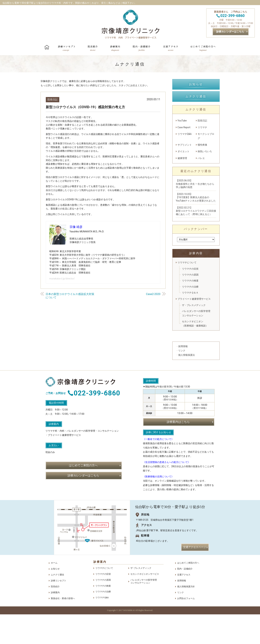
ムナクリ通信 (57, 604)
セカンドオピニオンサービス (145, 604)
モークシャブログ (206, 136)
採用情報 (182, 610)
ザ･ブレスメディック (141, 598)
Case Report (184, 127)
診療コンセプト (59, 610)
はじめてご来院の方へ (188, 592)
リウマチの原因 (190, 275)
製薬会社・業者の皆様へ (63, 628)
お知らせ (55, 598)
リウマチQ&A (185, 134)
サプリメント (185, 145)
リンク (181, 622)
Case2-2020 (153, 294)
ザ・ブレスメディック (194, 305)
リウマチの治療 (190, 287)
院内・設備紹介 (185, 598)
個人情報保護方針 (186, 616)
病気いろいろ (205, 151)
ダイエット (183, 151)
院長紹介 (55, 616)
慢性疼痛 (202, 145)
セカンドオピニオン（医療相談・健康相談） (195, 324)
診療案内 (55, 622)
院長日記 (53, 100)
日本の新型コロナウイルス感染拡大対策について (70, 296)
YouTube (182, 121)
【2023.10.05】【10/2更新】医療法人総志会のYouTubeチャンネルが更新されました (196, 197)
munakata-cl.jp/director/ (62, 279)
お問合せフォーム (186, 628)
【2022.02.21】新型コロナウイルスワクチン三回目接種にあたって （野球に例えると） (196, 211)
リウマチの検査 (190, 281)
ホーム (54, 592)
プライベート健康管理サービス (194, 299)
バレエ (201, 158)
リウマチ (202, 127)
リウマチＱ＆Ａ (190, 293)
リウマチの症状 (190, 269)
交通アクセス (184, 604)
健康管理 (182, 158)
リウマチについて (187, 262)
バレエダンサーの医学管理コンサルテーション (196, 313)
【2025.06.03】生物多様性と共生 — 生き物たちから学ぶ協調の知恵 (195, 184)
